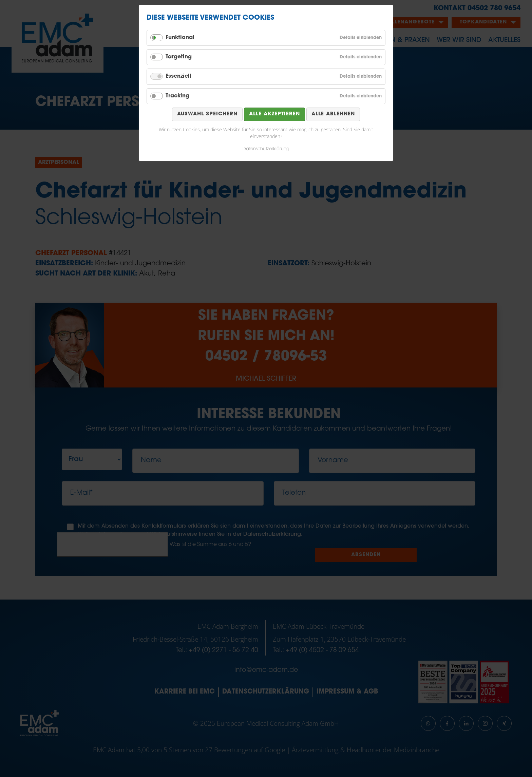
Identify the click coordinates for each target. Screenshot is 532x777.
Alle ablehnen (333, 114)
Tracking (177, 96)
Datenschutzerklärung (266, 149)
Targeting (179, 57)
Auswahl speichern (207, 114)
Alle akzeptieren (274, 114)
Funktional (180, 38)
